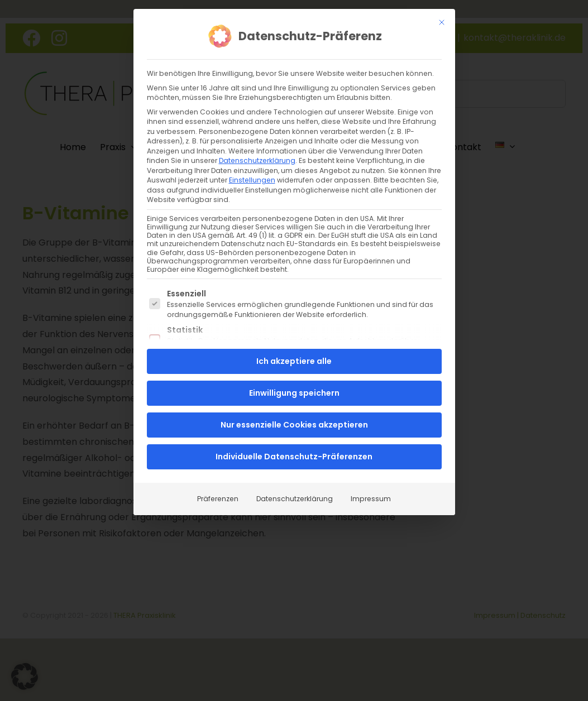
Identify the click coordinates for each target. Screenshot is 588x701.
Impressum (371, 499)
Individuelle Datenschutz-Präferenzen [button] (294, 457)
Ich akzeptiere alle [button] (294, 361)
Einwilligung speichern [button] (294, 393)
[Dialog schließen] (442, 22)
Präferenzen (218, 499)
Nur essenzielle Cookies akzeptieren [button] (294, 425)
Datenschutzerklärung (257, 160)
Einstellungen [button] (252, 179)
